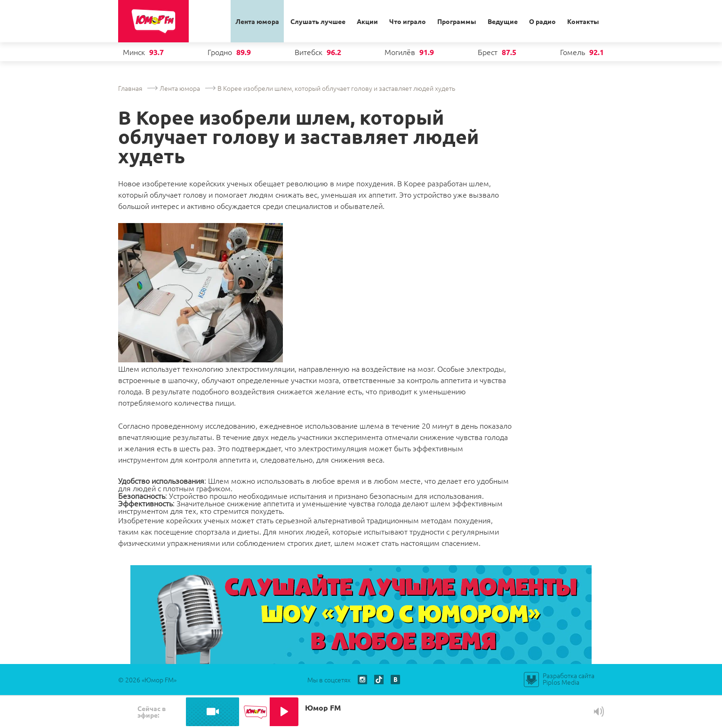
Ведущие (503, 21)
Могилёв (400, 52)
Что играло (408, 21)
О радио (542, 21)
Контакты (583, 21)
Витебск (309, 52)
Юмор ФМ (153, 21)
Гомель (573, 52)
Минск (134, 52)
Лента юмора (257, 21)
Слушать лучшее (318, 21)
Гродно (220, 52)
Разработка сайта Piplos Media (569, 679)
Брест (488, 52)
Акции (367, 21)
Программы (457, 21)
